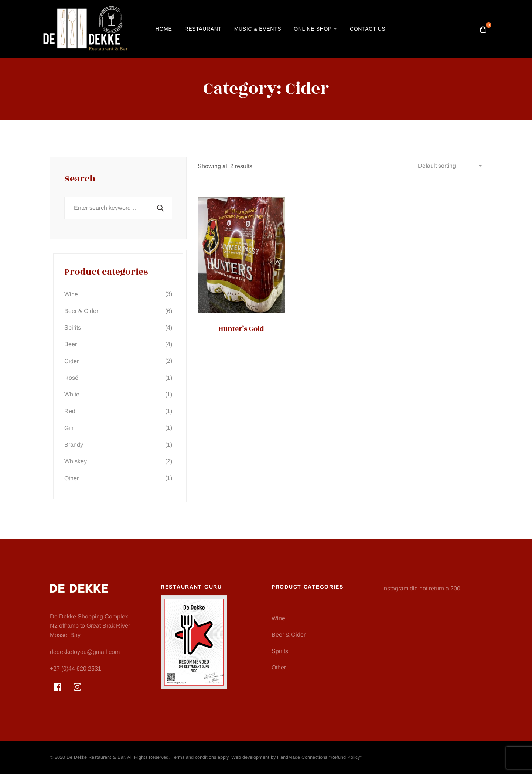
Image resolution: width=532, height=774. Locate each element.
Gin (118, 428)
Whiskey (118, 461)
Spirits (118, 328)
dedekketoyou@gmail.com (85, 652)
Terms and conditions (194, 757)
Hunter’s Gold (241, 329)
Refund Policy (345, 757)
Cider (118, 361)
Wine (118, 294)
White (118, 394)
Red (118, 411)
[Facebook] (57, 687)
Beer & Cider (118, 311)
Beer (118, 344)
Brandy (118, 445)
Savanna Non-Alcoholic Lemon (340, 334)
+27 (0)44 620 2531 (76, 669)
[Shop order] (450, 166)
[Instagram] (77, 687)
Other (118, 478)
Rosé (118, 378)
